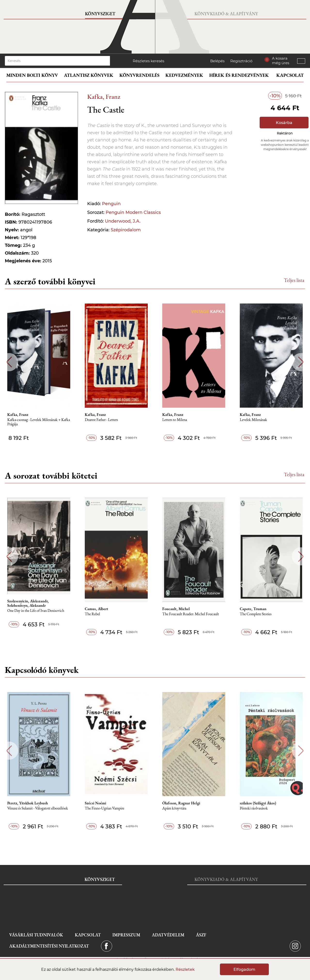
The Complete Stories (256, 614)
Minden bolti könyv (32, 75)
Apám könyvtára (174, 808)
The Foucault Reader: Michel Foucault (191, 614)
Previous (9, 362)
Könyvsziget (100, 14)
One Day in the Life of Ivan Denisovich (36, 611)
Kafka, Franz (104, 97)
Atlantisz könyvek (89, 75)
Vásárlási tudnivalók (36, 935)
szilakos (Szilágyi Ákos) (258, 803)
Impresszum (126, 935)
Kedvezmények (184, 75)
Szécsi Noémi (95, 803)
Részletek (185, 969)
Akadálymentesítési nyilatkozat (49, 946)
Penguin (111, 204)
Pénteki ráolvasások (254, 808)
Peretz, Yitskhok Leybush (28, 803)
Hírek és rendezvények (239, 75)
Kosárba (284, 123)
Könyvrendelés (139, 75)
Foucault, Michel (176, 609)
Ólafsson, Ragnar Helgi (181, 803)
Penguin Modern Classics (133, 212)
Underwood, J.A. (123, 221)
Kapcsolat (290, 75)
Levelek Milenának (253, 420)
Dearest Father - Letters (101, 420)
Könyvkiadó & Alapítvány (226, 14)
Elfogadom (244, 969)
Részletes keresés (148, 61)
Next (301, 362)
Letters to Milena (175, 420)
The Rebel (92, 614)
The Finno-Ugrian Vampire (105, 808)
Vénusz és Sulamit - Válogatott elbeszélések (38, 808)
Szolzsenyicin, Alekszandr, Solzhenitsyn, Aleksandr (28, 603)
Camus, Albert (97, 609)
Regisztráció (241, 61)
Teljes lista (294, 280)
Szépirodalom (126, 230)
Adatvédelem (168, 935)
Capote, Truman (253, 609)
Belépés (217, 61)
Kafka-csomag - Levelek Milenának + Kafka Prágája (39, 422)
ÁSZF (201, 935)
